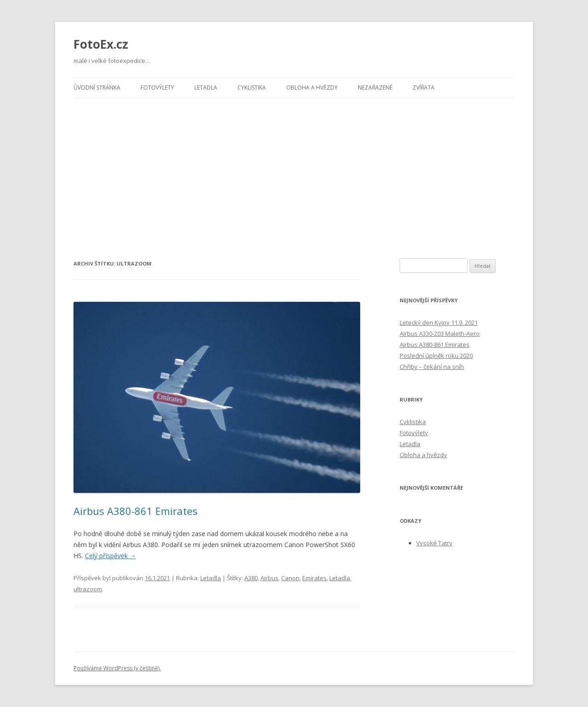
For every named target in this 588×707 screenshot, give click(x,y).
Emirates (314, 578)
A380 (251, 578)
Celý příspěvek (110, 556)
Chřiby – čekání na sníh (432, 367)
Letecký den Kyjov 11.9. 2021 (439, 322)
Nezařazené (375, 88)
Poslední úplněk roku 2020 (436, 356)
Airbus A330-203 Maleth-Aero (440, 334)
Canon (290, 578)
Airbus (269, 578)
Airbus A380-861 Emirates (136, 511)
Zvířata (424, 88)
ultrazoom (88, 589)
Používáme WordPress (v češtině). (117, 668)
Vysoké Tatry (434, 543)
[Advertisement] (294, 167)
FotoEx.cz (101, 44)
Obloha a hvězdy (312, 88)
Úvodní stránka (97, 88)
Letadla (206, 88)
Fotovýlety (157, 88)
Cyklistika (252, 88)
